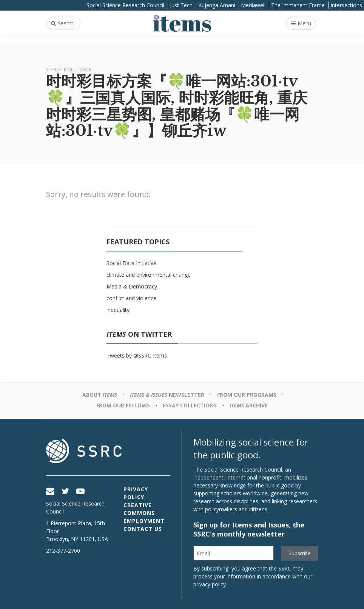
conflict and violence (131, 298)
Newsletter (167, 395)
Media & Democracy (132, 286)
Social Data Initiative (131, 263)
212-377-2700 (63, 551)
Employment (144, 521)
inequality (118, 310)
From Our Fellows (123, 405)
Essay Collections (190, 405)
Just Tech (181, 5)
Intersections (346, 5)
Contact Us (143, 529)
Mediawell (253, 5)
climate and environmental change (149, 275)
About (100, 395)
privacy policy (210, 584)
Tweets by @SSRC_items (137, 355)
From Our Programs (247, 395)
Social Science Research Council (125, 5)
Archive (249, 405)
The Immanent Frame (298, 5)
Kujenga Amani (217, 5)
